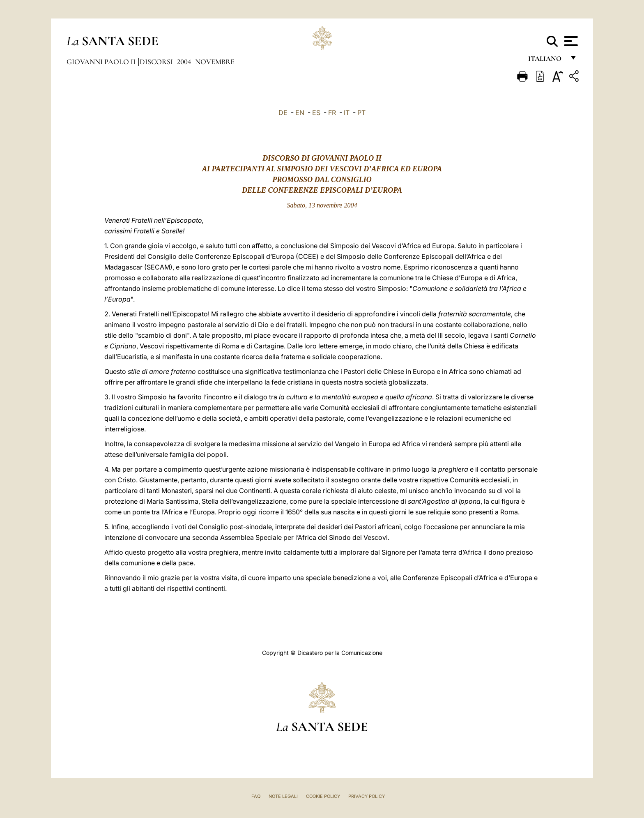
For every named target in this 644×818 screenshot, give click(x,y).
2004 (185, 62)
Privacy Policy (367, 796)
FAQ (256, 796)
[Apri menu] (570, 41)
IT (347, 113)
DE (283, 113)
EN (300, 113)
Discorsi (157, 62)
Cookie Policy (323, 796)
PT (361, 113)
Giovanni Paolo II (102, 62)
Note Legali (283, 796)
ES (316, 113)
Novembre (215, 62)
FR (332, 113)
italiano (546, 61)
